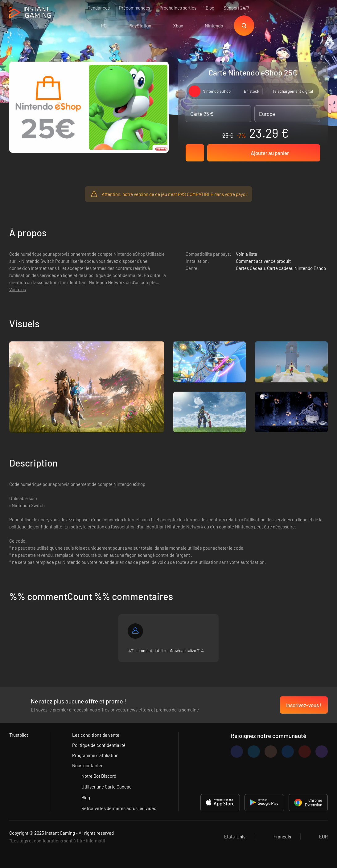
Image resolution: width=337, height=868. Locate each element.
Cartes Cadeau (250, 268)
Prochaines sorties (178, 8)
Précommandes (135, 8)
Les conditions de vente (96, 735)
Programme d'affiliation (95, 755)
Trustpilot (19, 735)
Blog (210, 8)
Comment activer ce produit (263, 261)
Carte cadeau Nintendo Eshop (296, 268)
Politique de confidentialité (99, 745)
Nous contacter (87, 765)
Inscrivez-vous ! (304, 705)
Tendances (99, 8)
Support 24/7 (236, 8)
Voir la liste (247, 254)
